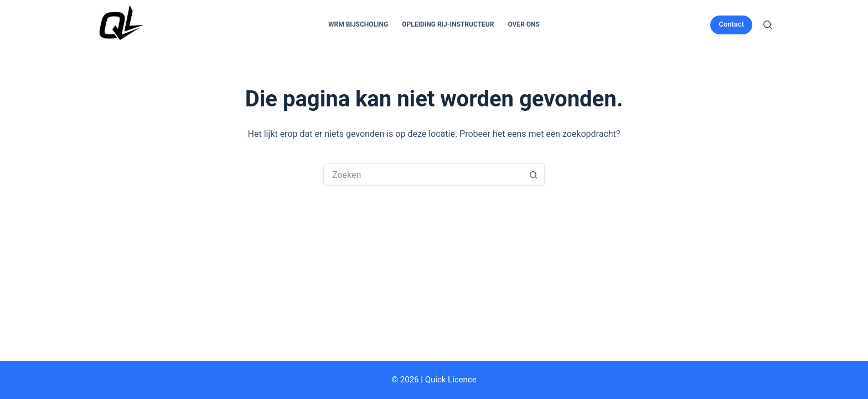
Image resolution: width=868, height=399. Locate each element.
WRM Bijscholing (358, 24)
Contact (731, 24)
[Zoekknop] (534, 175)
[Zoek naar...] (423, 175)
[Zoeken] (768, 25)
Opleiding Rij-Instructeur (448, 24)
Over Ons (524, 24)
